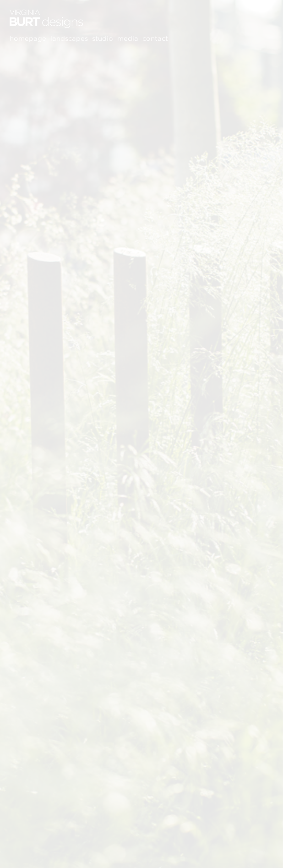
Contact (155, 38)
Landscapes (69, 38)
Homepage (28, 38)
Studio (103, 38)
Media (128, 38)
